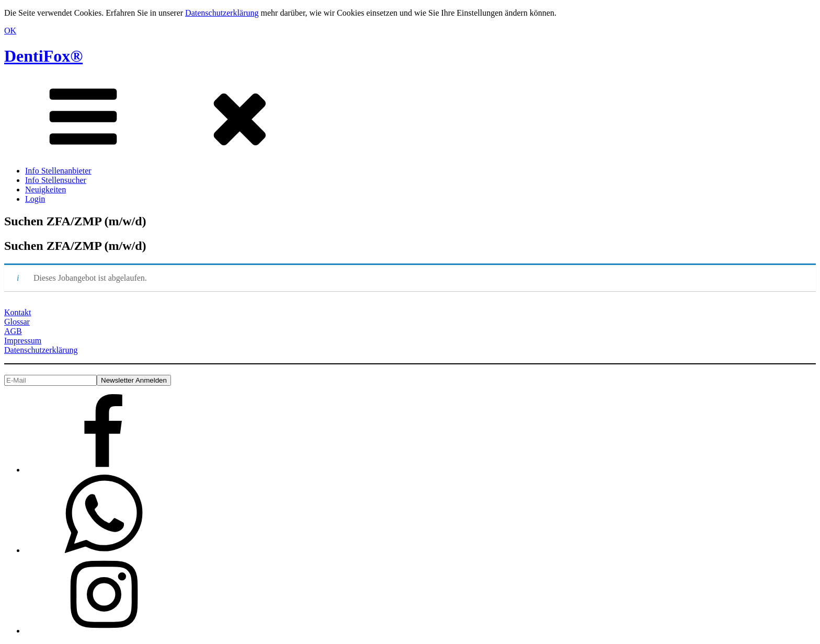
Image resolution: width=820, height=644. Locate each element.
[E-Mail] (50, 380)
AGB (13, 331)
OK (10, 31)
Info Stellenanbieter (58, 171)
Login (35, 199)
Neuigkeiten (45, 189)
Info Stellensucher (56, 180)
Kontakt (18, 312)
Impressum (23, 341)
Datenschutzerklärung (222, 13)
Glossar (17, 322)
